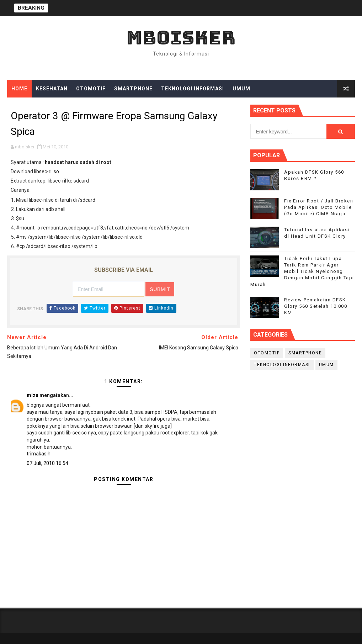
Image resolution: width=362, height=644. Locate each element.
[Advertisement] (302, 432)
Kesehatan (52, 89)
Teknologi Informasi (193, 89)
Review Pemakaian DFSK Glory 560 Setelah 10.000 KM (316, 306)
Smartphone (133, 89)
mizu (33, 395)
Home (19, 89)
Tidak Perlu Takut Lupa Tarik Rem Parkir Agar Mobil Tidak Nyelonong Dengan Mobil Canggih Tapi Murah (302, 271)
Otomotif (91, 89)
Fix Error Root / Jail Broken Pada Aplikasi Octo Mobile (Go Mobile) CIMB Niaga (319, 207)
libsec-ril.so (47, 171)
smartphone (305, 353)
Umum (241, 89)
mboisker (181, 38)
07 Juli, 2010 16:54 (47, 463)
